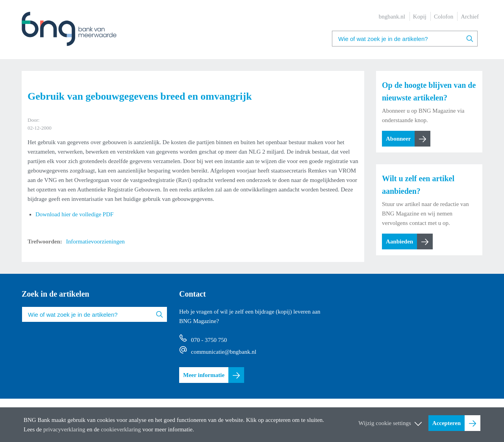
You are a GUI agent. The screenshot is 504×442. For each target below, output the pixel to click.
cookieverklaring (121, 429)
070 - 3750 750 (209, 340)
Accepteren (447, 423)
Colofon (444, 17)
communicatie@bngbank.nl (224, 352)
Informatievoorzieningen (95, 241)
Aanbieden (399, 241)
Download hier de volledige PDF (74, 214)
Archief (470, 17)
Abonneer (398, 139)
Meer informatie (204, 375)
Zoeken (470, 39)
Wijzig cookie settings (385, 423)
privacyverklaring (64, 429)
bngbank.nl (392, 17)
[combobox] (405, 39)
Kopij (420, 17)
